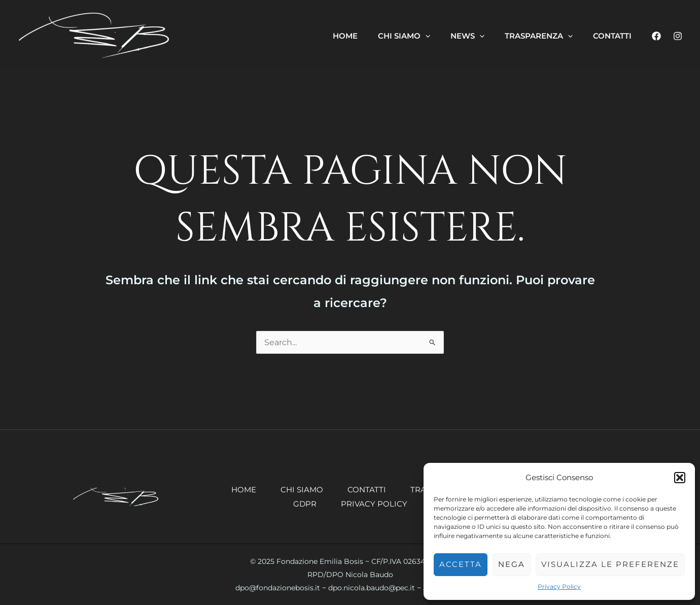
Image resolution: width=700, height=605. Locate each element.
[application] (425, 36)
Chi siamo (302, 490)
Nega (512, 564)
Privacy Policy (559, 586)
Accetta (461, 564)
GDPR (305, 504)
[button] (680, 478)
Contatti (367, 490)
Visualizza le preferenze (610, 564)
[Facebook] (656, 36)
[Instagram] (678, 36)
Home (244, 490)
